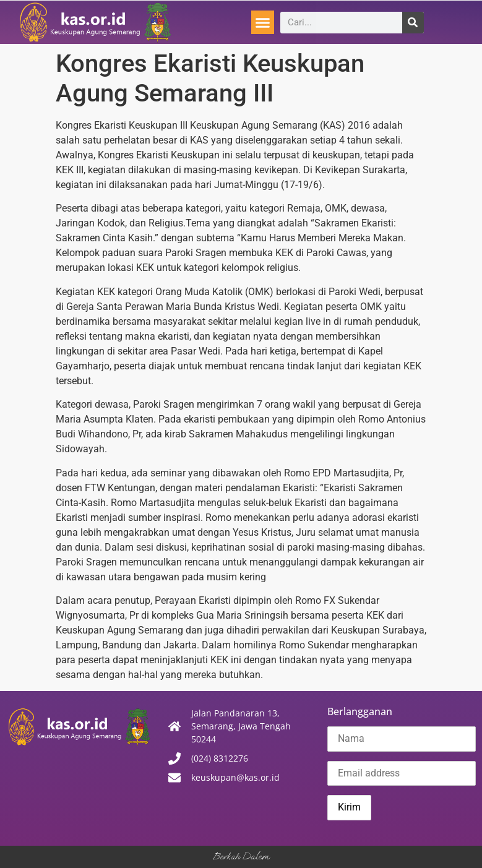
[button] (263, 22)
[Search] (413, 23)
